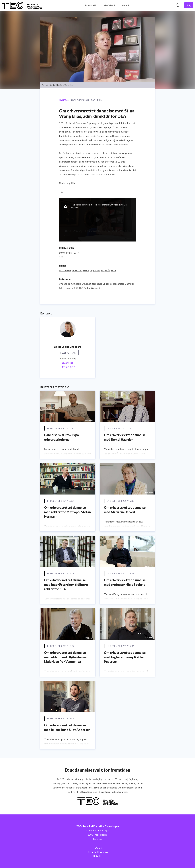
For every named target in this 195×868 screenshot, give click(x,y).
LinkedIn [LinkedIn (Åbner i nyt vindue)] (97, 856)
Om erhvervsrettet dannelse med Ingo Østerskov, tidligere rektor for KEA (66, 584)
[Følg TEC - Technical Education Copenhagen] (189, 5)
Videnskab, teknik (80, 270)
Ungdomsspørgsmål (100, 270)
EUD (76, 288)
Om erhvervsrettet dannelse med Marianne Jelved (125, 510)
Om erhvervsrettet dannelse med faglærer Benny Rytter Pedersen (125, 657)
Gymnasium (65, 284)
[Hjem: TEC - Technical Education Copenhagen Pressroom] (22, 5)
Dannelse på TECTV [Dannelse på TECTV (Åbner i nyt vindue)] (69, 253)
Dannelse (130, 284)
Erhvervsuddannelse (92, 284)
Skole (114, 270)
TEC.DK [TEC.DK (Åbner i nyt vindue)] (98, 848)
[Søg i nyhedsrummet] (178, 5)
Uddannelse (65, 270)
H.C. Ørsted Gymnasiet (90, 288)
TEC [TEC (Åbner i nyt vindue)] (61, 257)
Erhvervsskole (66, 288)
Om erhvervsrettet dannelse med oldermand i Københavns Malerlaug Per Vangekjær (65, 657)
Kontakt (126, 5)
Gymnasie (76, 284)
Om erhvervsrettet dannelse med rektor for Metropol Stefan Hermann (67, 512)
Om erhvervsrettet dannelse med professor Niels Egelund (125, 582)
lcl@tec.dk (68, 363)
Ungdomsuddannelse (113, 284)
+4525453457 (68, 367)
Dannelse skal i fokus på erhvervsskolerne (61, 437)
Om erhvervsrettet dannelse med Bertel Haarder (125, 437)
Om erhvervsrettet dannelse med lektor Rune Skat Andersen (67, 727)
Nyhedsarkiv (90, 5)
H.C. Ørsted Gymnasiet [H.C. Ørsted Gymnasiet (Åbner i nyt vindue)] (98, 852)
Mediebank (109, 5)
